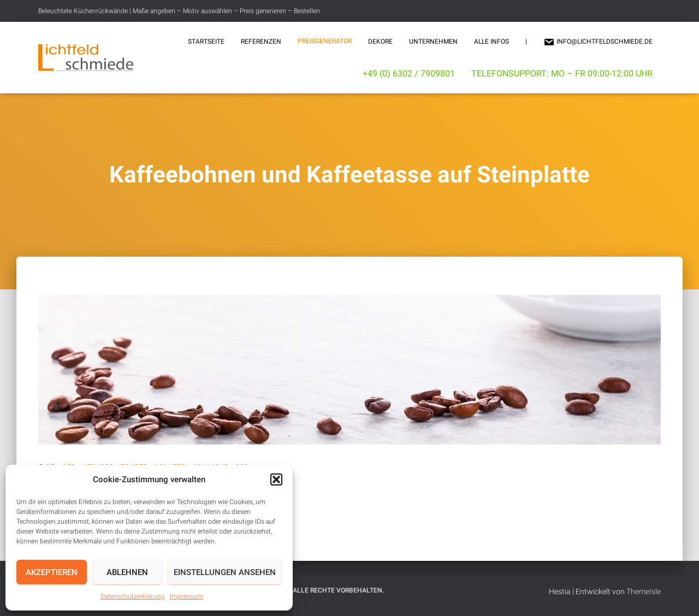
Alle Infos (491, 42)
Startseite (206, 42)
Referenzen (261, 42)
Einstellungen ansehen (225, 572)
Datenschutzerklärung (132, 596)
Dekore (380, 42)
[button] (276, 479)
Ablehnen (127, 572)
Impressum (186, 596)
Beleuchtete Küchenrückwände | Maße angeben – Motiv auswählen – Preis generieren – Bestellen (179, 11)
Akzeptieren (52, 572)
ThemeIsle (644, 591)
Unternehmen (433, 42)
